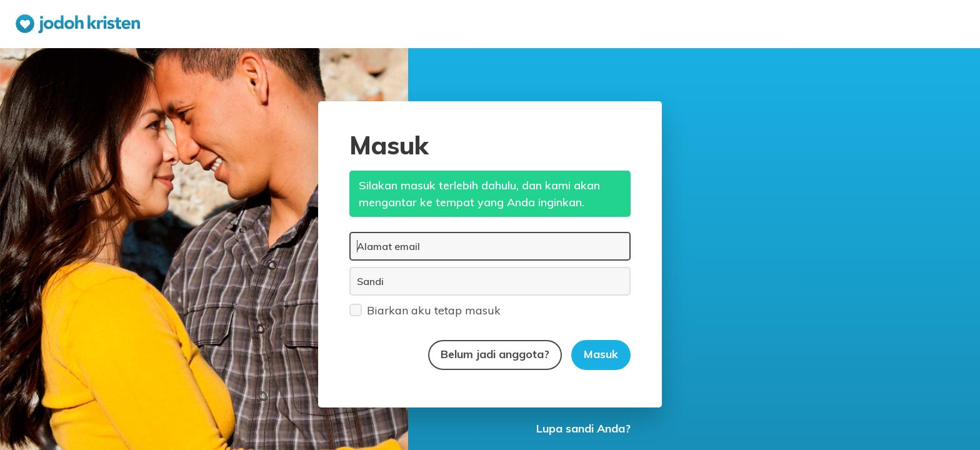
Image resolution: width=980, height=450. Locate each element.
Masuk (601, 354)
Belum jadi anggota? (495, 354)
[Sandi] (490, 281)
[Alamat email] (490, 246)
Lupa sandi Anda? (583, 428)
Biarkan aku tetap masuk (425, 310)
